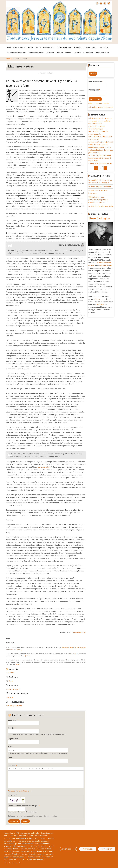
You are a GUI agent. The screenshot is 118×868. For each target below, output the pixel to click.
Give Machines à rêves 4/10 (13, 641)
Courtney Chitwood (15, 706)
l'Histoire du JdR (106, 265)
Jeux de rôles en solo (96, 126)
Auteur (11, 747)
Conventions (88, 53)
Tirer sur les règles (96, 129)
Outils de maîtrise (90, 47)
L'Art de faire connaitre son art (100, 163)
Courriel (11, 728)
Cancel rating (7, 641)
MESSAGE (101, 304)
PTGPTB (10, 698)
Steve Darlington (14, 689)
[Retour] (19, 650)
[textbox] (46, 779)
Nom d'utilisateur (95, 82)
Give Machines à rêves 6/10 (16, 641)
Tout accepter (107, 849)
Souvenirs (77, 53)
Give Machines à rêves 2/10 (10, 641)
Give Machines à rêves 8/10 (19, 641)
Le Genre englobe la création (100, 155)
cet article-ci (74, 654)
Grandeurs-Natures (102, 53)
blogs (98, 299)
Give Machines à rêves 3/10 (11, 641)
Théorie (38, 47)
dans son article (45, 467)
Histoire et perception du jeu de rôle (20, 47)
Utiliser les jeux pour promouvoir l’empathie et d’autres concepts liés (98, 200)
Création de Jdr (49, 47)
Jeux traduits (104, 47)
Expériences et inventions (16, 53)
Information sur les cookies (12, 863)
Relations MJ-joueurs (36, 53)
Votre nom (12, 720)
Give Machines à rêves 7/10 (17, 641)
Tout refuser (88, 849)
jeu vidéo (11, 673)
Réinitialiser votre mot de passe (101, 107)
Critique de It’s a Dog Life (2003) (101, 142)
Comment (12, 766)
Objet (10, 757)
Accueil (9, 59)
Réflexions (50, 53)
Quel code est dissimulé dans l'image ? (23, 806)
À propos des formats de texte (20, 791)
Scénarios (78, 47)
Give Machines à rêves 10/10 (21, 641)
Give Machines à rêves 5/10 (14, 641)
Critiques (59, 53)
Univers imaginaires (64, 47)
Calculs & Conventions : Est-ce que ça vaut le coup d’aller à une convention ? (100, 121)
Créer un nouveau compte (99, 103)
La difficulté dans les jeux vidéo (101, 206)
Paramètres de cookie (69, 849)
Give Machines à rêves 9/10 (20, 641)
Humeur (68, 53)
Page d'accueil (13, 739)
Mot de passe (94, 90)
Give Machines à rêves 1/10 (8, 641)
